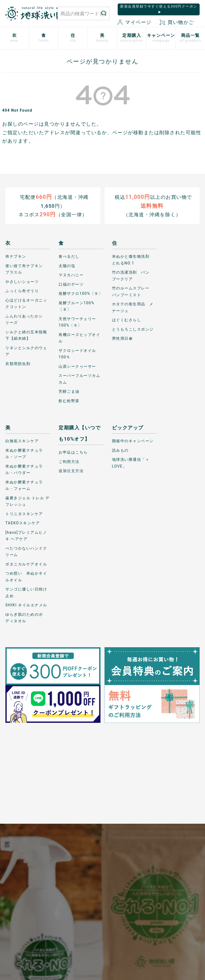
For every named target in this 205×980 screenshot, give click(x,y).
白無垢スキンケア (22, 441)
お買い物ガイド (62, 863)
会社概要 (83, 905)
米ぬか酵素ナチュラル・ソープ (24, 453)
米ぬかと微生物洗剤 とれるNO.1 (133, 260)
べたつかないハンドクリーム (26, 551)
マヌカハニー (71, 275)
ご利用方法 (69, 461)
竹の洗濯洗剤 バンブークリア (131, 276)
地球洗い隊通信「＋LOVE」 (131, 463)
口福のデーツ (71, 284)
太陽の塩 (67, 266)
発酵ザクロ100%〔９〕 (81, 293)
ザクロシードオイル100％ (77, 354)
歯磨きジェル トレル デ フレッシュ (28, 501)
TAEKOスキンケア (23, 523)
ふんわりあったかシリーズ (24, 319)
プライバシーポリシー (82, 866)
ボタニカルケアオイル (26, 564)
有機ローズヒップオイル (79, 338)
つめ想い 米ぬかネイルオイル (26, 577)
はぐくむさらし (127, 320)
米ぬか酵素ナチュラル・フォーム (24, 485)
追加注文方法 (71, 471)
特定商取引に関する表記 (84, 889)
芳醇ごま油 (69, 391)
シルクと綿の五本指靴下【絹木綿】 (26, 335)
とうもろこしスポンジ (133, 329)
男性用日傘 (123, 338)
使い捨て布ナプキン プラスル (26, 269)
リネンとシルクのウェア (26, 351)
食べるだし (69, 256)
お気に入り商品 (62, 911)
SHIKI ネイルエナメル (26, 605)
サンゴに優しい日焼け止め (26, 592)
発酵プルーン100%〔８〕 (76, 306)
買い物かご (177, 22)
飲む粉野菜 (69, 401)
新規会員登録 (62, 895)
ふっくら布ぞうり (22, 291)
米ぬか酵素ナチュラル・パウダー (24, 469)
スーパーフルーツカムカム (79, 379)
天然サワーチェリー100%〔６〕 (77, 322)
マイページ (135, 22)
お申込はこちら (73, 452)
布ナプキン (16, 256)
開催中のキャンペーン (133, 441)
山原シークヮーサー (77, 366)
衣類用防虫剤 (18, 363)
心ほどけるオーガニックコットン (26, 303)
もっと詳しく (102, 813)
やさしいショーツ (22, 281)
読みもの (120, 450)
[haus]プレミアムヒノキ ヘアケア (26, 535)
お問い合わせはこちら (29, 869)
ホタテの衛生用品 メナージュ (133, 307)
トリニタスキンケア (24, 514)
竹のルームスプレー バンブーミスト (133, 291)
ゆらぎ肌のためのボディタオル (24, 618)
